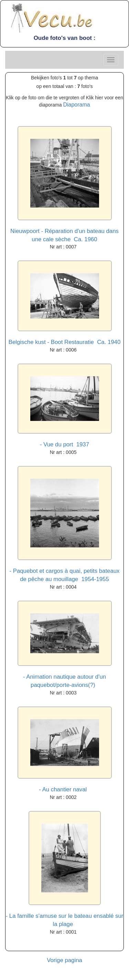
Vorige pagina (64, 960)
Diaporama (76, 105)
